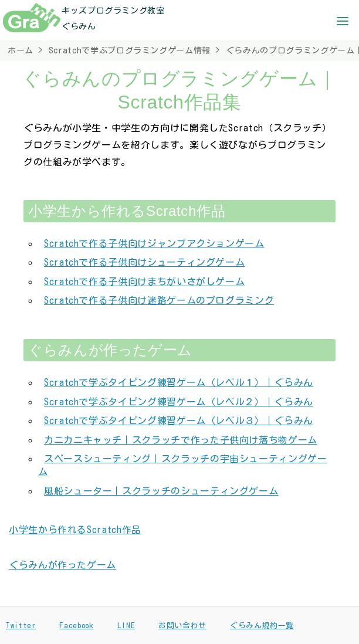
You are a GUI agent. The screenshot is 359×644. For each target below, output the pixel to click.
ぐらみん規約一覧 (262, 626)
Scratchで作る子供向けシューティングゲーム (144, 262)
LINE (126, 626)
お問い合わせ (182, 626)
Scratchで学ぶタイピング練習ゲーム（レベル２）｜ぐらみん (179, 402)
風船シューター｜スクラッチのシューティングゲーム (161, 491)
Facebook (76, 626)
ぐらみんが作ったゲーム (62, 565)
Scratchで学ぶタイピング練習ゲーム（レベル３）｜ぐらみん (179, 421)
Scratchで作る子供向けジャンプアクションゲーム (154, 243)
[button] (343, 23)
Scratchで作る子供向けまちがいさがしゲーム (144, 282)
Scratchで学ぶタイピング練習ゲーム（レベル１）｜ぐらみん (179, 382)
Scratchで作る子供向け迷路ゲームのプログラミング (159, 300)
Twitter (21, 626)
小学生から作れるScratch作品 (75, 530)
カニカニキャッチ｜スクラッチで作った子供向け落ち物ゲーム (181, 440)
